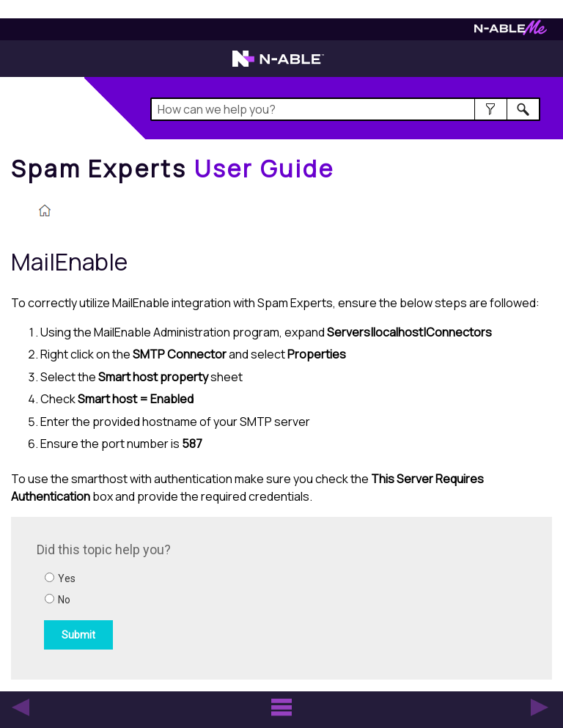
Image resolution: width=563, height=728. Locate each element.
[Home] (173, 169)
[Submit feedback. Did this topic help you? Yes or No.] (235, 596)
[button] (491, 109)
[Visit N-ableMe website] (511, 31)
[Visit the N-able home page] (278, 65)
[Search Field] (345, 109)
